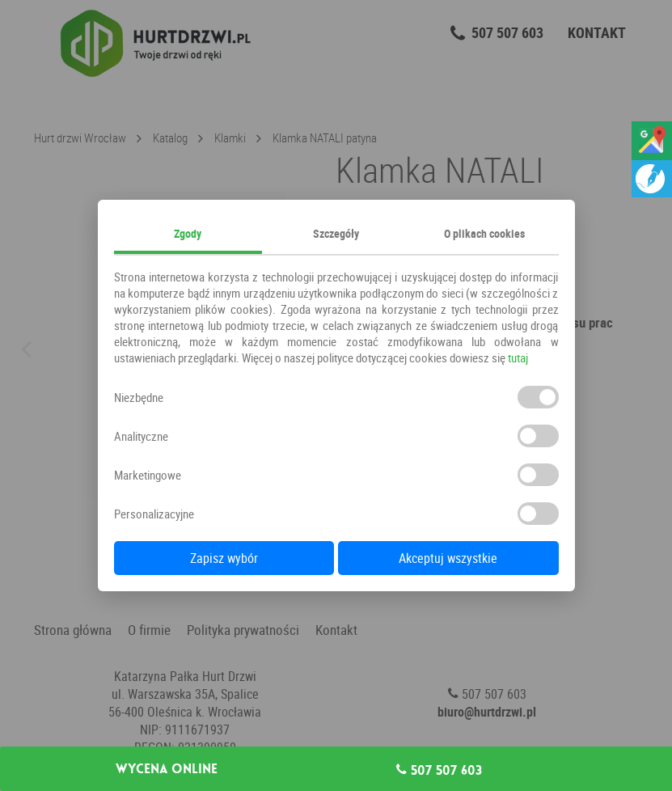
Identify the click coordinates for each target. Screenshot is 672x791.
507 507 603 (439, 770)
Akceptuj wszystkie (448, 558)
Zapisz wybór (224, 558)
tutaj (518, 357)
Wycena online (167, 769)
